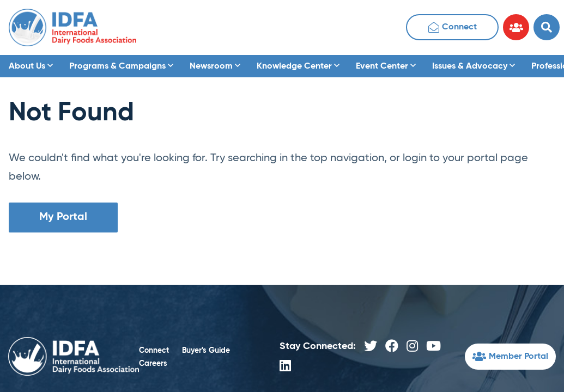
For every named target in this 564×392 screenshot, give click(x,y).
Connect (453, 29)
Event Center (386, 66)
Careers (153, 364)
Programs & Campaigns (121, 66)
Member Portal (510, 358)
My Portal (63, 217)
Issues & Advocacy (474, 66)
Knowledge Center (298, 66)
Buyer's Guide (206, 351)
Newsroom (215, 66)
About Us (31, 66)
